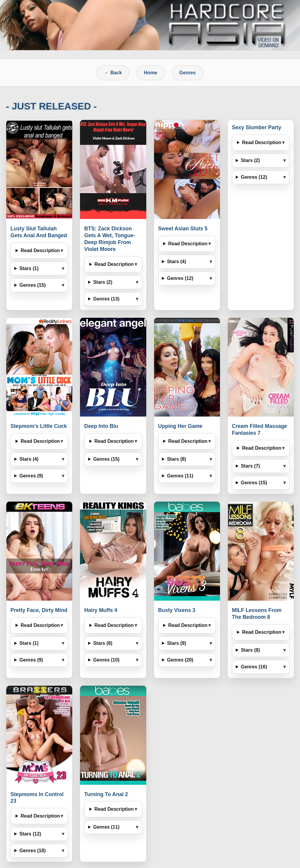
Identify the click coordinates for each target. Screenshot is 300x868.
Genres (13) (106, 299)
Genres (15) (33, 285)
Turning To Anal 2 (106, 794)
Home (150, 73)
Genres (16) (254, 667)
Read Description (40, 250)
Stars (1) (29, 268)
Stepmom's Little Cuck (39, 426)
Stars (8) (176, 459)
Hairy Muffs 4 (101, 610)
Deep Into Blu (101, 426)
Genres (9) (31, 476)
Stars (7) (250, 466)
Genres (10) (106, 660)
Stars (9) (176, 643)
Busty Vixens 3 (177, 610)
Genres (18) (33, 851)
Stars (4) (176, 262)
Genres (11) (180, 476)
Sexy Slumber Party (257, 127)
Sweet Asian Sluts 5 (183, 229)
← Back (113, 73)
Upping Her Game (180, 426)
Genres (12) (180, 278)
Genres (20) (180, 660)
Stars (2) (103, 282)
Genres (188, 73)
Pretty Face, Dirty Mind (39, 610)
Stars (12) (30, 834)
